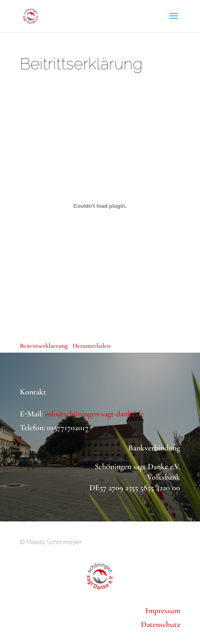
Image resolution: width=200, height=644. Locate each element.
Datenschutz (161, 625)
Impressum (163, 611)
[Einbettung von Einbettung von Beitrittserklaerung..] (100, 206)
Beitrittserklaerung (44, 346)
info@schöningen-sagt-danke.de (94, 414)
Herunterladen (91, 346)
